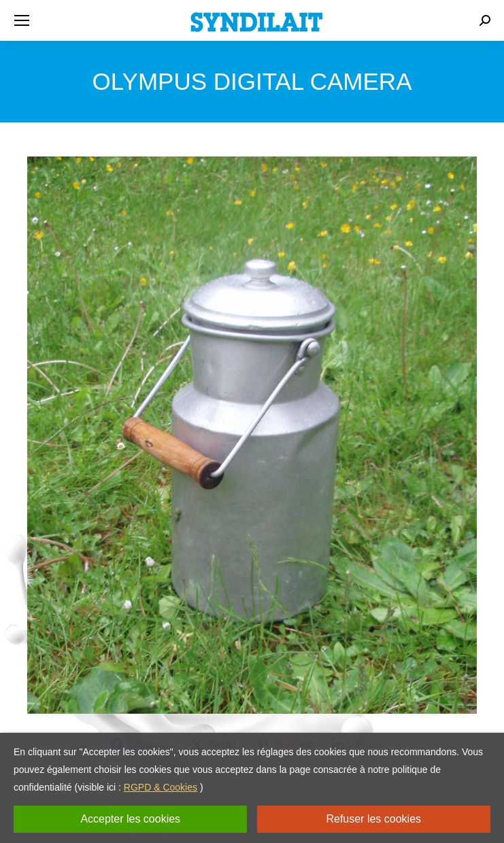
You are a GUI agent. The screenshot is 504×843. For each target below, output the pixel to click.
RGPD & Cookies (161, 787)
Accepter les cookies (130, 819)
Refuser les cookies (373, 819)
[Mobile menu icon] (22, 20)
